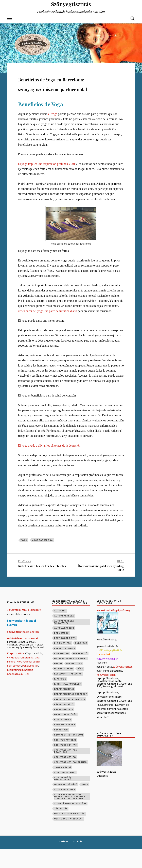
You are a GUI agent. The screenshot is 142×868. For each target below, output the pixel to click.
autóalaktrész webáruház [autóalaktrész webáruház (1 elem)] (64, 641)
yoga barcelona (42, 559)
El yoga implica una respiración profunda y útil (47, 183)
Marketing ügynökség (20, 689)
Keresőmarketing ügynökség (113, 630)
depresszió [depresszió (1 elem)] (80, 673)
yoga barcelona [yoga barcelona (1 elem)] (65, 809)
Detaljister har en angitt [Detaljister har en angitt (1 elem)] (70, 678)
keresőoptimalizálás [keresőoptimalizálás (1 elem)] (68, 693)
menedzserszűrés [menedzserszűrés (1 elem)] (65, 734)
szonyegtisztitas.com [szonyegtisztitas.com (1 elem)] (69, 754)
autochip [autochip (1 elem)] (60, 630)
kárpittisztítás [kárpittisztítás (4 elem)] (64, 708)
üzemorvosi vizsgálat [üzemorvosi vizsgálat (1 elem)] (68, 838)
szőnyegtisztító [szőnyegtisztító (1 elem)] (65, 776)
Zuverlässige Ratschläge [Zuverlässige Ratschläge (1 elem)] (70, 823)
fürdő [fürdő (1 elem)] (58, 683)
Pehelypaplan (30, 685)
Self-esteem (14, 685)
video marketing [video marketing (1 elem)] (65, 792)
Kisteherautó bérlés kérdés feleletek (42, 585)
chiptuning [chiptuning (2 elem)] (61, 673)
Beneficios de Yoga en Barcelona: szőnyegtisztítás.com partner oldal (68, 93)
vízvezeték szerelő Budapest (24, 629)
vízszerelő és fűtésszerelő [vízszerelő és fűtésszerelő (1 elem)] (63, 798)
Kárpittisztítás (16, 673)
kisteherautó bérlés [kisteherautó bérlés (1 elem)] (67, 703)
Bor (27, 693)
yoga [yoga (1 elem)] (85, 804)
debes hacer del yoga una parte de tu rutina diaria (48, 330)
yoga (24, 559)
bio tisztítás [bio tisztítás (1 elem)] (62, 662)
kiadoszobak (103, 674)
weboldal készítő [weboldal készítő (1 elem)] (66, 804)
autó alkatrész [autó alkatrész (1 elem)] (64, 647)
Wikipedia (13, 677)
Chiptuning (27, 677)
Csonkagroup (15, 693)
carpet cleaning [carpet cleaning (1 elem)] (65, 668)
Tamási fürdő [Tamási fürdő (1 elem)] (63, 786)
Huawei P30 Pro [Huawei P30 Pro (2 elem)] (64, 688)
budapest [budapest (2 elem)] (81, 662)
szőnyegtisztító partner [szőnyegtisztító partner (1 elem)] (70, 781)
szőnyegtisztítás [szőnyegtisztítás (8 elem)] (65, 764)
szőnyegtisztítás (123, 686)
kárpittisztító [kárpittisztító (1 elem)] (64, 724)
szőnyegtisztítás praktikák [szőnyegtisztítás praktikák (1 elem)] (65, 770)
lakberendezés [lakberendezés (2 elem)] (64, 729)
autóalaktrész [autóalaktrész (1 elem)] (64, 635)
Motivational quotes (29, 681)
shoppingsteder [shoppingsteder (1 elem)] (65, 744)
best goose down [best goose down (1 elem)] (65, 657)
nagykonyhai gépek (107, 678)
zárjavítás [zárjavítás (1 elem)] (61, 828)
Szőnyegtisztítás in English (23, 651)
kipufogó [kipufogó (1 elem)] (60, 698)
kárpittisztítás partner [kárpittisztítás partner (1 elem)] (70, 719)
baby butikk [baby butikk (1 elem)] (62, 652)
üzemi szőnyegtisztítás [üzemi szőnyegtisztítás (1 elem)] (69, 833)
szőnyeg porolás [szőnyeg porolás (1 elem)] (65, 759)
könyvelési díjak (106, 694)
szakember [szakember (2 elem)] (61, 749)
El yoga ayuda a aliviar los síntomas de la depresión (49, 465)
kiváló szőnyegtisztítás (109, 670)
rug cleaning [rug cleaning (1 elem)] (63, 739)
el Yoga (53, 133)
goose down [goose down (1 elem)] (74, 683)
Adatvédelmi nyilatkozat (23, 658)
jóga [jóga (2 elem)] (80, 688)
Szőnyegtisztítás (71, 861)
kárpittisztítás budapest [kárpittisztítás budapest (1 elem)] (71, 713)
